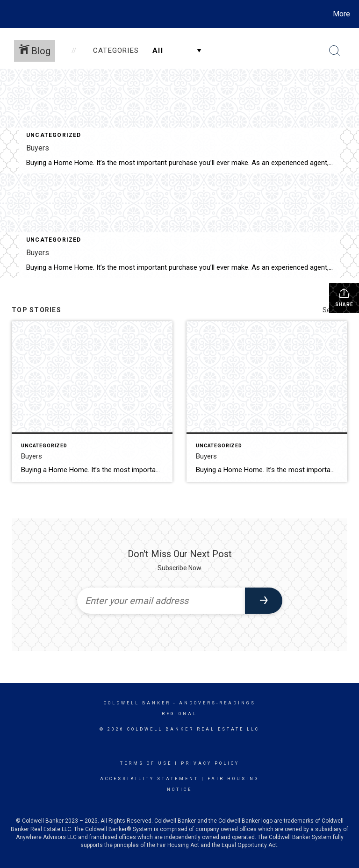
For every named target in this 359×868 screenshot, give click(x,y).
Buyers (38, 148)
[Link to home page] (9, 14)
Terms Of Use (146, 763)
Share (344, 297)
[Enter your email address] (161, 601)
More (341, 14)
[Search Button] (335, 51)
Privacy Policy (210, 763)
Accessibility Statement (149, 779)
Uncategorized (54, 135)
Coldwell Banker (137, 703)
